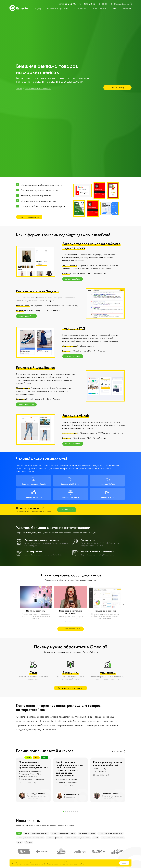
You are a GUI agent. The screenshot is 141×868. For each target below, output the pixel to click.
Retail (96, 838)
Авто (19, 842)
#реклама (108, 769)
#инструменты (25, 771)
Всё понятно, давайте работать (70, 688)
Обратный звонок (121, 4)
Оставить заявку (117, 87)
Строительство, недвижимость (78, 838)
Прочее (29, 842)
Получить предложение (29, 217)
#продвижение (62, 779)
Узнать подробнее (73, 279)
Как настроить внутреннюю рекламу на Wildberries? (107, 764)
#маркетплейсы (100, 771)
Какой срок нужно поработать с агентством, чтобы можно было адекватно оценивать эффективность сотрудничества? (69, 769)
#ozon (33, 774)
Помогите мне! (67, 510)
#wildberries (36, 771)
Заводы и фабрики (55, 838)
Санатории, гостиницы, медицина (30, 838)
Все (19, 833)
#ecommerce (24, 774)
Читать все (119, 752)
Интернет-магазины (87, 833)
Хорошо (124, 863)
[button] (123, 605)
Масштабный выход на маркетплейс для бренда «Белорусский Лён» (33, 765)
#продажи (23, 777)
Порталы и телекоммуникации (111, 833)
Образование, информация (113, 838)
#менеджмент (39, 779)
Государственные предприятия (63, 833)
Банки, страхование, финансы (36, 833)
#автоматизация (26, 779)
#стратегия (33, 777)
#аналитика (74, 779)
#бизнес (40, 774)
